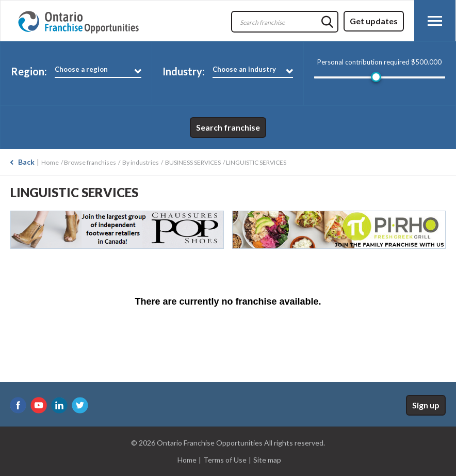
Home (50, 162)
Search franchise (228, 127)
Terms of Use (225, 460)
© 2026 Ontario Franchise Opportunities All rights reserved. (228, 443)
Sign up (426, 405)
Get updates (374, 21)
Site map (267, 460)
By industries (141, 162)
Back (26, 162)
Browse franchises (90, 162)
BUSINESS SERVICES (193, 162)
